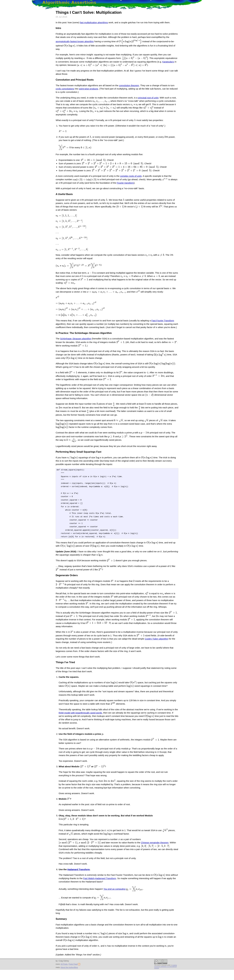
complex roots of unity (131, 174)
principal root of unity (148, 99)
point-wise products (89, 90)
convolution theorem (129, 86)
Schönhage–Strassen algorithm (76, 344)
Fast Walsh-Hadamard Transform (100, 891)
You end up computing (114, 901)
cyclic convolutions (65, 90)
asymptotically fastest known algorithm (75, 43)
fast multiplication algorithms (94, 22)
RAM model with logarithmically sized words (80, 728)
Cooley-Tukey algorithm (156, 654)
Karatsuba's (166, 62)
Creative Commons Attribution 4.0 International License (166, 977)
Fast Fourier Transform (163, 326)
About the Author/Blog (69, 978)
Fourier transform (118, 181)
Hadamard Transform (78, 882)
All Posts (64, 974)
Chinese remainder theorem (108, 858)
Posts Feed (74, 974)
